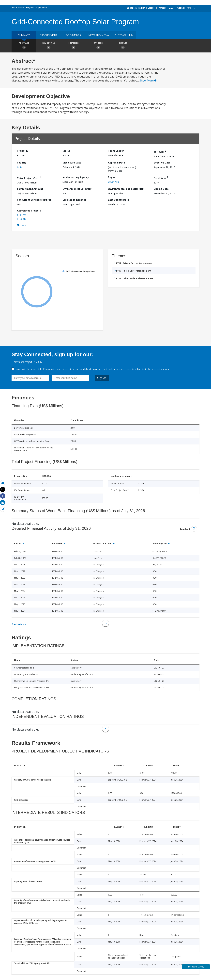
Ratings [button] (98, 46)
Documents (73, 35)
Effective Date (162, 163)
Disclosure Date (72, 163)
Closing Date (161, 189)
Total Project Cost (29, 178)
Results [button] (123, 46)
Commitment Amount (30, 189)
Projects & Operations (37, 8)
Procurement (49, 35)
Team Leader (116, 151)
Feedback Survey (196, 967)
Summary (24, 35)
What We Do (18, 8)
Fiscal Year (161, 178)
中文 (189, 8)
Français (162, 8)
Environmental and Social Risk (126, 189)
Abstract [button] (24, 46)
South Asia (114, 182)
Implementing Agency (76, 177)
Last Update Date (119, 200)
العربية (171, 8)
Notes (21, 225)
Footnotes (18, 624)
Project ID (23, 151)
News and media (99, 35)
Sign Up (102, 378)
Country (22, 163)
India (20, 167)
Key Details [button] (49, 46)
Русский (181, 8)
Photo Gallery (124, 35)
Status (66, 151)
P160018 (22, 219)
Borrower (160, 151)
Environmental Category (77, 189)
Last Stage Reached (74, 200)
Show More (148, 81)
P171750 (22, 215)
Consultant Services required (34, 200)
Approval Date (116, 163)
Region (112, 177)
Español (151, 8)
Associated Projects (29, 211)
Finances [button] (73, 46)
